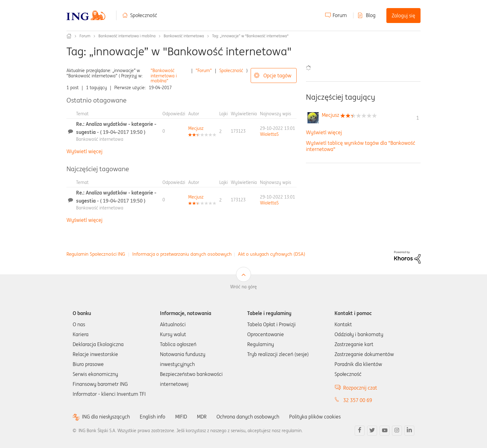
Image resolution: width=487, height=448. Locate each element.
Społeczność (144, 15)
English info (152, 417)
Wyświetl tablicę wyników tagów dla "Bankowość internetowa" (361, 146)
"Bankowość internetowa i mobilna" (164, 76)
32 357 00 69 (358, 400)
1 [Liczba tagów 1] (418, 118)
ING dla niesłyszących (106, 417)
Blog (371, 15)
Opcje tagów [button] (277, 75)
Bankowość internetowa (184, 36)
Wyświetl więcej (84, 151)
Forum (340, 15)
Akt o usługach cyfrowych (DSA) (272, 254)
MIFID (181, 417)
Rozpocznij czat (360, 388)
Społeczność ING (69, 36)
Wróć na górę (243, 287)
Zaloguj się (403, 16)
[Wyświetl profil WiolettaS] (269, 134)
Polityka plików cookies (315, 417)
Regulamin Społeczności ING (96, 254)
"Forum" (204, 71)
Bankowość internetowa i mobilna (127, 36)
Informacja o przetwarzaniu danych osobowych (182, 254)
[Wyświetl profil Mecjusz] (196, 128)
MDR (202, 417)
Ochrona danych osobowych (248, 417)
